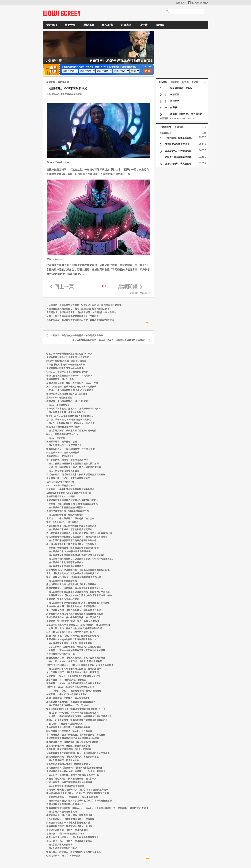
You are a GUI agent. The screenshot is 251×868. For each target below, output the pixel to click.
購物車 (160, 25)
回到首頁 (180, 3)
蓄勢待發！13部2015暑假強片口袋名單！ (67, 834)
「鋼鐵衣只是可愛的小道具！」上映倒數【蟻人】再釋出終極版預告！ (80, 801)
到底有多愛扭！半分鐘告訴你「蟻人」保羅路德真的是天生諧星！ (78, 753)
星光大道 (70, 25)
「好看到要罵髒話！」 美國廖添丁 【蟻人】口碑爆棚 (72, 797)
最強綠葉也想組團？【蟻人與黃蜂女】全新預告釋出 (71, 606)
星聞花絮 (89, 25)
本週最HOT (166, 127)
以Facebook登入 (198, 3)
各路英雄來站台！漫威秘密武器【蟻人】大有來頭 (70, 819)
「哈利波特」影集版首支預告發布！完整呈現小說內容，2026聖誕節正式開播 (84, 305)
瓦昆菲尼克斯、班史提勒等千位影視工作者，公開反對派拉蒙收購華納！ (81, 320)
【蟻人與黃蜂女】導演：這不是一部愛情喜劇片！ (70, 643)
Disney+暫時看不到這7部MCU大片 (63, 434)
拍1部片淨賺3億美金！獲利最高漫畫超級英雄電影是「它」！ (76, 709)
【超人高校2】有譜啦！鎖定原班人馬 (64, 724)
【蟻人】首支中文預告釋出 (59, 845)
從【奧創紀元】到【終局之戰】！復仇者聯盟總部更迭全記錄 (76, 474)
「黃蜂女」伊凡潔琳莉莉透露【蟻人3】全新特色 (70, 390)
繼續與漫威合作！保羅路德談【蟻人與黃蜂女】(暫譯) (72, 742)
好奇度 (185, 82)
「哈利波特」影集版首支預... (179, 138)
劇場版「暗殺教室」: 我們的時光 (186, 114)
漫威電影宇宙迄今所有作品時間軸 (63, 599)
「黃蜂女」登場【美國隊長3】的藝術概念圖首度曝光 (72, 504)
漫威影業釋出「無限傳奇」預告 (62, 442)
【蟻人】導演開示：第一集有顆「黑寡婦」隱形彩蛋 (71, 431)
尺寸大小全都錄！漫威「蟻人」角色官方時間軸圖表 (71, 387)
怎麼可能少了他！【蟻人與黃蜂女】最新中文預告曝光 (73, 636)
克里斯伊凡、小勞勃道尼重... (179, 151)
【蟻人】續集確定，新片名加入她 (63, 760)
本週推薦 (179, 127)
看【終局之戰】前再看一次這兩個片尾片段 (67, 460)
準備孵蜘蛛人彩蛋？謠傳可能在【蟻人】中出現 (69, 826)
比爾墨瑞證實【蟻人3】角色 (60, 379)
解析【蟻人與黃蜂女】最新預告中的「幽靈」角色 (70, 632)
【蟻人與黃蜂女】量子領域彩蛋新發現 (65, 515)
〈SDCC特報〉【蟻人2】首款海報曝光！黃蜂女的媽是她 (74, 691)
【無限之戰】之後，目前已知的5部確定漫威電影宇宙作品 (74, 628)
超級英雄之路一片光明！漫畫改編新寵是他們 (68, 478)
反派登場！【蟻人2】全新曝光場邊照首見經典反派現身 (73, 676)
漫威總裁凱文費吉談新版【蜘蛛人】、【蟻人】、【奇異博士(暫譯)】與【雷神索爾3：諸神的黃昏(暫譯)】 (98, 808)
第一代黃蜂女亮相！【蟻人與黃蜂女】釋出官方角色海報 (74, 610)
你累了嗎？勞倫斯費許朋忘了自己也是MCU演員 (69, 354)
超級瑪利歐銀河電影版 (181, 88)
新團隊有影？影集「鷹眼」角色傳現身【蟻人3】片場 (72, 383)
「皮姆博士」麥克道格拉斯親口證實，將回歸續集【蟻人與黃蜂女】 (79, 716)
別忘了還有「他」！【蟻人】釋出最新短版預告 (69, 841)
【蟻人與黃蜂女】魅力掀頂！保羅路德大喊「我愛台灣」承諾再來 (78, 592)
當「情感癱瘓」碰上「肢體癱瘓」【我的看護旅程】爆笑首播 (76, 735)
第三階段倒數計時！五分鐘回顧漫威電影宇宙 (68, 746)
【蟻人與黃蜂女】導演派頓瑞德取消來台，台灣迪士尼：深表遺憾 (78, 603)
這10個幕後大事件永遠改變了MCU (63, 427)
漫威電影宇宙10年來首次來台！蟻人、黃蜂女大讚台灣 (73, 621)
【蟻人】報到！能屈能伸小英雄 (62, 812)
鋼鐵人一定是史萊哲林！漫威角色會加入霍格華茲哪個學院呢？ (77, 720)
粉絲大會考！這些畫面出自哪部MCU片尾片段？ (69, 376)
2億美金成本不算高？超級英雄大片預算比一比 (69, 493)
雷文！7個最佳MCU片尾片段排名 (62, 522)
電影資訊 (52, 25)
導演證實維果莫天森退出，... (179, 144)
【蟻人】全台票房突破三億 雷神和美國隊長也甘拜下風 (73, 775)
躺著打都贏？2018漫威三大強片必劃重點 (66, 680)
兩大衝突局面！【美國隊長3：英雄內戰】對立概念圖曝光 (74, 768)
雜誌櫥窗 (108, 25)
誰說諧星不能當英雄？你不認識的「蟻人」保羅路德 (71, 584)
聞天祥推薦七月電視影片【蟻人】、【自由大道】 (70, 731)
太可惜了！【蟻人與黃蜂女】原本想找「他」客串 (70, 518)
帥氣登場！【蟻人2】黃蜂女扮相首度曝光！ (68, 694)
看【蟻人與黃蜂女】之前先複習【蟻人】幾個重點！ (71, 544)
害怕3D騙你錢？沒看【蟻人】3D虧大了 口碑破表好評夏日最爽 (78, 793)
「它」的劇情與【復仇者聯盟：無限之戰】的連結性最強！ (75, 647)
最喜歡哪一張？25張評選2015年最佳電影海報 (69, 749)
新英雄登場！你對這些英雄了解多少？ (65, 804)
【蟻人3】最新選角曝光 (58, 405)
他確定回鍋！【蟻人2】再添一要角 (63, 856)
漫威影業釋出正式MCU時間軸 (61, 496)
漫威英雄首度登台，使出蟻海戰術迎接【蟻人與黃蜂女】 (74, 617)
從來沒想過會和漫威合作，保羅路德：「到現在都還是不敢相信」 (78, 537)
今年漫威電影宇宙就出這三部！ (62, 654)
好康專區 (126, 25)
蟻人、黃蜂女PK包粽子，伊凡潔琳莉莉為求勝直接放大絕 (74, 577)
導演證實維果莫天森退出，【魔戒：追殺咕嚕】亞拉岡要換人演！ (78, 309)
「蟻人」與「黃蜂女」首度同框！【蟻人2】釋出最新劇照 (74, 661)
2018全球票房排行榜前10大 (60, 482)
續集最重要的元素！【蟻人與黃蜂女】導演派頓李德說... (73, 757)
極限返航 (175, 94)
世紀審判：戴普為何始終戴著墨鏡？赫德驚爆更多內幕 (77, 335)
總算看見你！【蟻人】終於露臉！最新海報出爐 (69, 815)
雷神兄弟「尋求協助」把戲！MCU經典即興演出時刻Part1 (75, 409)
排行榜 (144, 25)
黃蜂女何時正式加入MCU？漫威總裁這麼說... (68, 764)
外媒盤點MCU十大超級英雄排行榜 (63, 452)
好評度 (195, 82)
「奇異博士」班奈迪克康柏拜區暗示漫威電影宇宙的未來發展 (76, 650)
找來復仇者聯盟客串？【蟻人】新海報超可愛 (68, 823)
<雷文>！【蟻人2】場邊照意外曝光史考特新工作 (70, 687)
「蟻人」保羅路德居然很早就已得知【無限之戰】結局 (73, 463)
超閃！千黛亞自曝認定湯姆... (179, 157)
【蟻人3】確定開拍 (56, 438)
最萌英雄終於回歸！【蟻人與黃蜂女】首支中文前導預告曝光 (76, 658)
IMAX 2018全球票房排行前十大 (62, 485)
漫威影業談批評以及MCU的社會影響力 (65, 368)
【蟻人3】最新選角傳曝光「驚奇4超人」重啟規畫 (71, 423)
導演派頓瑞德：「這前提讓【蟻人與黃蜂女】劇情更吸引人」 (76, 588)
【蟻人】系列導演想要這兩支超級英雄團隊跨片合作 (71, 540)
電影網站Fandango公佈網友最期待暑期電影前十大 (71, 639)
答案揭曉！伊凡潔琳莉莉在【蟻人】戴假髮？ (68, 401)
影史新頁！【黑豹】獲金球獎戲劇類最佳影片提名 (70, 489)
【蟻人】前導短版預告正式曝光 (62, 848)
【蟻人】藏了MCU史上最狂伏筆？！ (64, 445)
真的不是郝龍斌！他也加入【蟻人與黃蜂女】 (68, 698)
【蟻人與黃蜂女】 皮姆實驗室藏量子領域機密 (69, 551)
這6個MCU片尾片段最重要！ (60, 398)
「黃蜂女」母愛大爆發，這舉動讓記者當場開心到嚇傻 (73, 548)
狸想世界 (175, 101)
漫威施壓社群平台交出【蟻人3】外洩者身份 (68, 357)
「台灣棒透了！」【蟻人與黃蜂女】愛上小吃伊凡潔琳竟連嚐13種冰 (79, 595)
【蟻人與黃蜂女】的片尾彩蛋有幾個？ (65, 562)
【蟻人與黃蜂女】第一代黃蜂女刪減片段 (66, 412)
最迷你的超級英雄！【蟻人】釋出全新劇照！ (68, 830)
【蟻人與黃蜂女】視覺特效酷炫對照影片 (66, 507)
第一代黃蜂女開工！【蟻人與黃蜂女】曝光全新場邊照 (73, 672)
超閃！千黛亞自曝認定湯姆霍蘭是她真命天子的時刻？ (73, 316)
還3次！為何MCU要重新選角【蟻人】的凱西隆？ (70, 416)
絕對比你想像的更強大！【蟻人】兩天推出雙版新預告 (73, 837)
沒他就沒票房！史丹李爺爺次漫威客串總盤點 (68, 727)
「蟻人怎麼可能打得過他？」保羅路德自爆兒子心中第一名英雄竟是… (80, 559)
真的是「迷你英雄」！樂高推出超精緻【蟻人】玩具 (71, 779)
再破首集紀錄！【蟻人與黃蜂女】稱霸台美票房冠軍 (71, 526)
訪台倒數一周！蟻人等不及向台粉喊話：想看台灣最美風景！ (76, 614)
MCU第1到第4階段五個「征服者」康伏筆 (66, 361)
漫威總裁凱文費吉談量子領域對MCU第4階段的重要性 (72, 500)
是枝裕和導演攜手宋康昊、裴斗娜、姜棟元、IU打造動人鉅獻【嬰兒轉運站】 (109, 340)
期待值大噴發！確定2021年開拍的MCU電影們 (69, 420)
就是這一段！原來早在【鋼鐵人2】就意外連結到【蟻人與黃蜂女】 (79, 625)
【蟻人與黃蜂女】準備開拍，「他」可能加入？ (69, 705)
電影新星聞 (63, 82)
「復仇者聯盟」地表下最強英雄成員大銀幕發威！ (70, 782)
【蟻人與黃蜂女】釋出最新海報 (62, 581)
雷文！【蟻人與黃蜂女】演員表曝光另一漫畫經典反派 (73, 573)
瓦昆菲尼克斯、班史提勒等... (179, 164)
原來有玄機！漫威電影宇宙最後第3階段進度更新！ (71, 702)
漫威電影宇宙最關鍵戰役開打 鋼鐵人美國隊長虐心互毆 (73, 738)
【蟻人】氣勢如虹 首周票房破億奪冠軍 (65, 786)
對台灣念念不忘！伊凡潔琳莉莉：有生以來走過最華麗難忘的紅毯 (78, 570)
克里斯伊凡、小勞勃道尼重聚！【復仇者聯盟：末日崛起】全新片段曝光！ (82, 312)
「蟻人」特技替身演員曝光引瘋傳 (63, 471)
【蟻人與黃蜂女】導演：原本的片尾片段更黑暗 (69, 529)
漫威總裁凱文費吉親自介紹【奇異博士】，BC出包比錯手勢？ (76, 771)
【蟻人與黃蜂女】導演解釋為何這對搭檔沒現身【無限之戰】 (76, 555)
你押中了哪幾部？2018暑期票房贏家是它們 (68, 511)
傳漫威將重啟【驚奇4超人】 (60, 456)
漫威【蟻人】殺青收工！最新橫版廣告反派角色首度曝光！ (75, 852)
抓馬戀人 (175, 107)
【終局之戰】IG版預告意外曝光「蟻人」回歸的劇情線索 (74, 467)
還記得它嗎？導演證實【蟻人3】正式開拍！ (68, 394)
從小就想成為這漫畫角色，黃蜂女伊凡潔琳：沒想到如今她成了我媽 (79, 533)
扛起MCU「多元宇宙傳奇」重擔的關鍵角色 (67, 372)
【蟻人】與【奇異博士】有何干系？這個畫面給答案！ (73, 713)
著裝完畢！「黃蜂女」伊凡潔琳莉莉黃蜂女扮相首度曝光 (74, 683)
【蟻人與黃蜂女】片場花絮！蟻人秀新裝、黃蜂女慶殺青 (74, 669)
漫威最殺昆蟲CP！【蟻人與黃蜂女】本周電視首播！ (72, 449)
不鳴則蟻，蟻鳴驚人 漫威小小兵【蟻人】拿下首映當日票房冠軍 (77, 790)
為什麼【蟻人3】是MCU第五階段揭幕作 (66, 365)
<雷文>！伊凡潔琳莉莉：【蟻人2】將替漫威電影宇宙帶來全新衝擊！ (80, 665)
